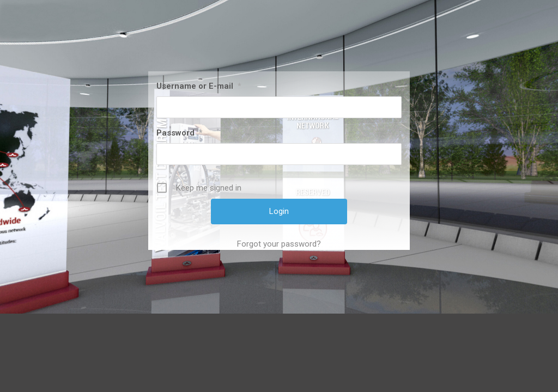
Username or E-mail (199, 86)
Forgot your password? (279, 244)
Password (179, 133)
